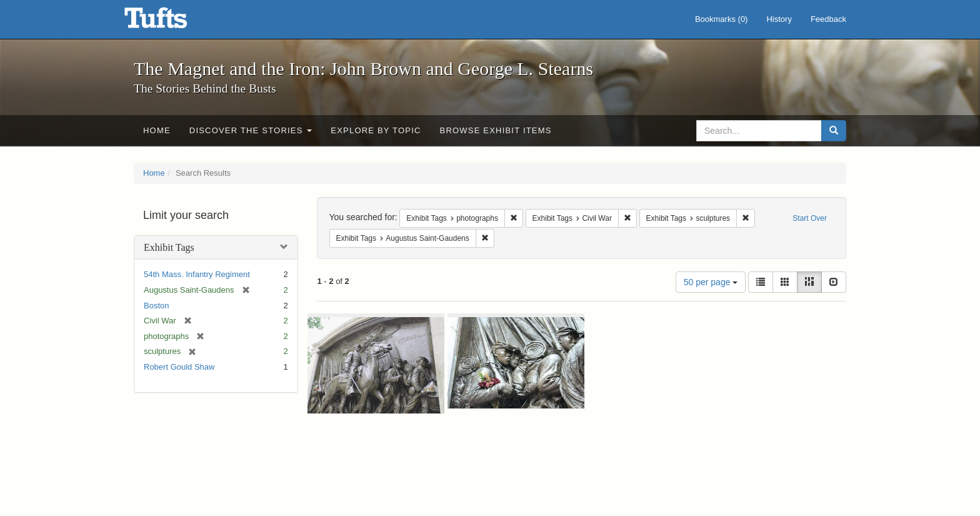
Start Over (810, 218)
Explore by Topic (376, 130)
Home (157, 130)
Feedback (828, 19)
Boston (156, 306)
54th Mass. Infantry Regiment (197, 274)
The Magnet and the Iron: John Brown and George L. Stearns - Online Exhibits (171, 22)
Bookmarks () (722, 19)
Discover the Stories (251, 130)
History (779, 19)
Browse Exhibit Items (496, 130)
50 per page (711, 282)
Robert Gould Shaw (179, 367)
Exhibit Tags (169, 247)
